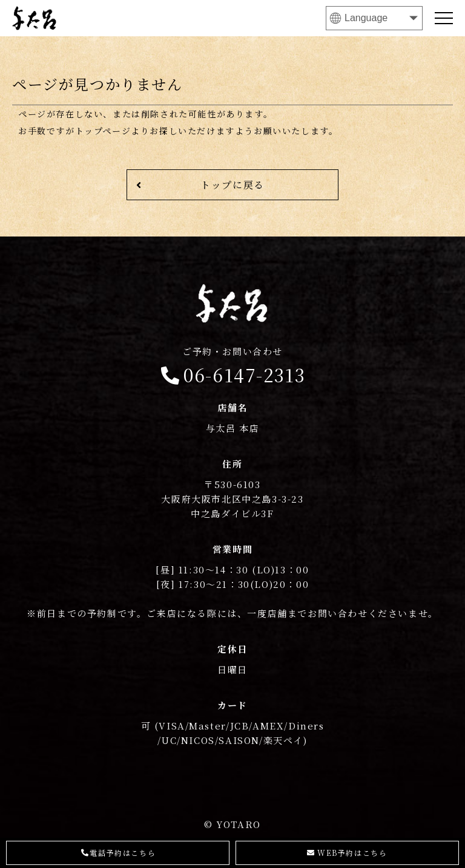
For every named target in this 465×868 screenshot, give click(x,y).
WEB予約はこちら (347, 853)
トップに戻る (200, 185)
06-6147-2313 (233, 366)
